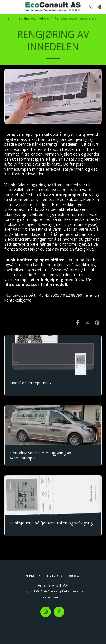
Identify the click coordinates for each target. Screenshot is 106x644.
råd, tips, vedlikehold (33, 18)
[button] (6, 7)
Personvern (51, 597)
